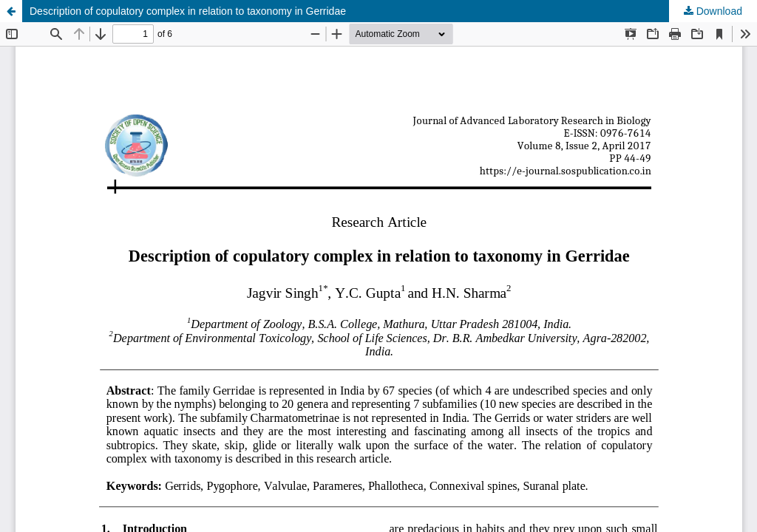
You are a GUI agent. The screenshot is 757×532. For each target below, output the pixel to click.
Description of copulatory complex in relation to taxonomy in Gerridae (188, 11)
